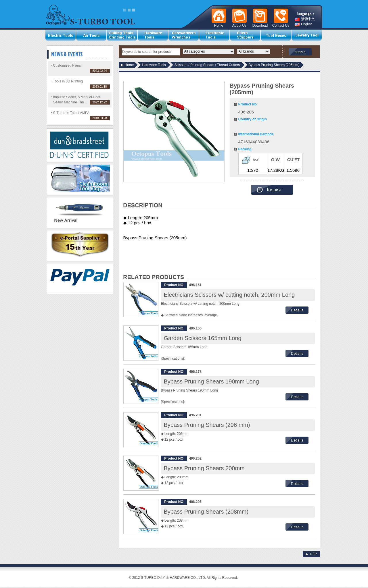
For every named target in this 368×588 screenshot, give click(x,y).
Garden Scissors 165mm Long (203, 338)
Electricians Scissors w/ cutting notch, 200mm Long (229, 295)
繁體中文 (305, 19)
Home (129, 65)
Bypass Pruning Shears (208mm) (206, 512)
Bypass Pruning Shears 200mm (204, 468)
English (304, 24)
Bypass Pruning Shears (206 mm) (207, 425)
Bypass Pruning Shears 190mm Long (211, 381)
